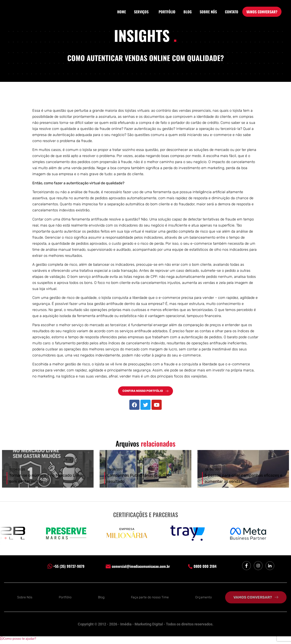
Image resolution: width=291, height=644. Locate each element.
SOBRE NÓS (208, 12)
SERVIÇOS (142, 12)
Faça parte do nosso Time (150, 600)
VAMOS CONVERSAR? (262, 12)
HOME (122, 12)
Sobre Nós (25, 600)
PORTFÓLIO (167, 12)
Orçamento (203, 600)
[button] (18, 641)
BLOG (188, 12)
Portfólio (65, 600)
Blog (101, 600)
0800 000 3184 (202, 569)
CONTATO (232, 12)
